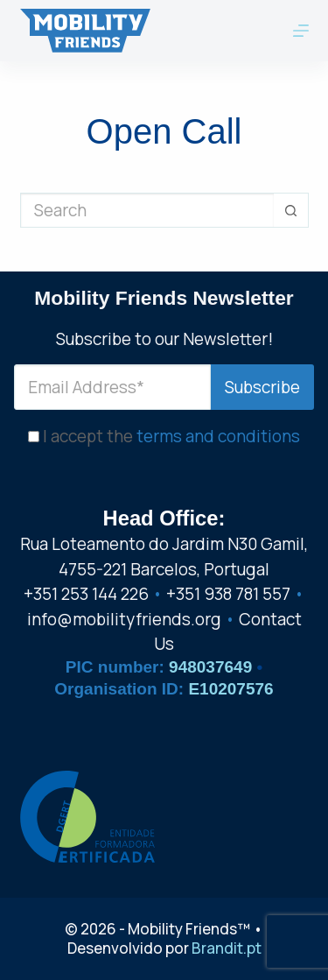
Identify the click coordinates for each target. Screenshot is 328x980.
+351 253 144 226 (86, 594)
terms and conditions (218, 436)
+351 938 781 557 (228, 594)
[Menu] (301, 31)
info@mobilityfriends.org (124, 619)
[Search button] (291, 210)
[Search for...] (147, 210)
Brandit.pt (227, 948)
